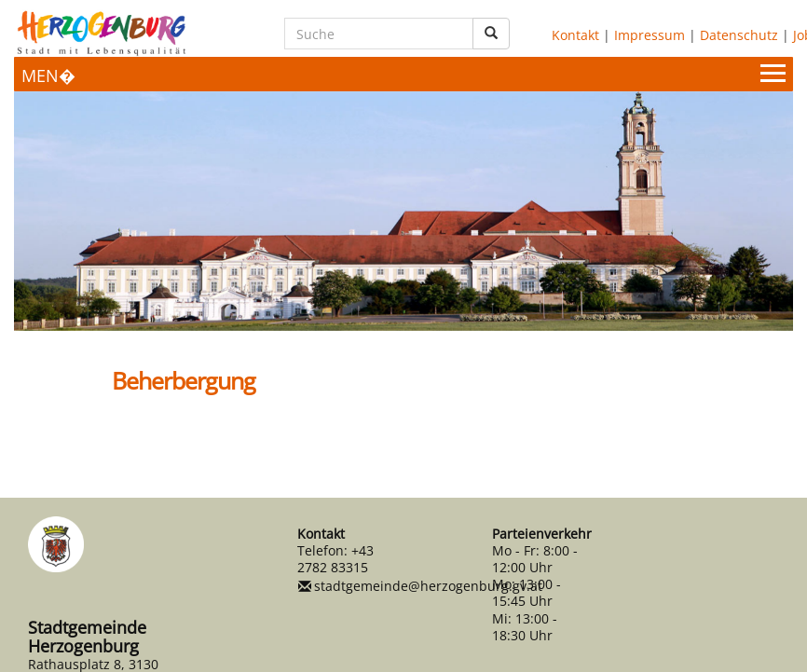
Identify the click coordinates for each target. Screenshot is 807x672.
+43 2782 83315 (335, 559)
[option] (403, 211)
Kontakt (575, 35)
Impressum (650, 35)
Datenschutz (739, 35)
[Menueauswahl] (403, 74)
